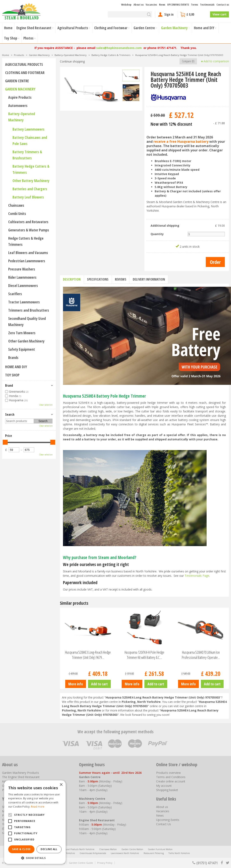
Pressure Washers (22, 269)
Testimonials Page (197, 576)
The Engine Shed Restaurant (21, 777)
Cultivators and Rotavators (28, 222)
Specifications (98, 279)
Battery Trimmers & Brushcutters (27, 155)
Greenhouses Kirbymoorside (93, 853)
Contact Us (164, 824)
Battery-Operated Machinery (22, 117)
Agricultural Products (24, 64)
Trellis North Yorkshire (179, 853)
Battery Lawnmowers (29, 129)
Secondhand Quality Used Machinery (27, 321)
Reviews (121, 279)
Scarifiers (15, 294)
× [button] (61, 785)
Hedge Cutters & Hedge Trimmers (26, 241)
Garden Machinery (20, 89)
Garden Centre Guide (81, 863)
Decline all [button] (49, 849)
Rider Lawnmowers (22, 277)
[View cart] (194, 14)
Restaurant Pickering (154, 853)
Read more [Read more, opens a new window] (38, 807)
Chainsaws (16, 205)
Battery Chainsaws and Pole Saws (30, 140)
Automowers (18, 106)
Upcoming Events (168, 820)
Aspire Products (20, 97)
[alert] (35, 822)
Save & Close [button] (21, 849)
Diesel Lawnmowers (23, 285)
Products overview (168, 773)
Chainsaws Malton (108, 849)
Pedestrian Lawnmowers (27, 261)
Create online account (171, 781)
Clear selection (46, 405)
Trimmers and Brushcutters (29, 310)
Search (10, 414)
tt (227, 863)
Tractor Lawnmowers (24, 302)
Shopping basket (167, 790)
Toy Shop (12, 375)
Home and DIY (16, 367)
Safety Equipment (22, 349)
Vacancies (163, 811)
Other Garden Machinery (26, 341)
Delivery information (149, 279)
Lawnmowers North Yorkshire (125, 853)
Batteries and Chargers (30, 189)
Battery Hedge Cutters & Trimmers (31, 169)
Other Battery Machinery (31, 181)
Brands (13, 357)
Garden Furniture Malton (160, 849)
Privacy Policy (105, 863)
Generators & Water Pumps (29, 230)
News (160, 815)
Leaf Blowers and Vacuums (28, 253)
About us (162, 807)
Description (72, 279)
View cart (220, 14)
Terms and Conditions (171, 777)
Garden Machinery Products (21, 773)
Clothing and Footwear (25, 73)
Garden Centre (17, 81)
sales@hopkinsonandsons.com (119, 48)
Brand (9, 385)
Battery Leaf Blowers (28, 197)
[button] (35, 858)
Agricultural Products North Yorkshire (76, 849)
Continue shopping (72, 61)
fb (222, 863)
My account (164, 786)
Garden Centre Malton (132, 849)
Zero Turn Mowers (22, 333)
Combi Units (17, 214)
